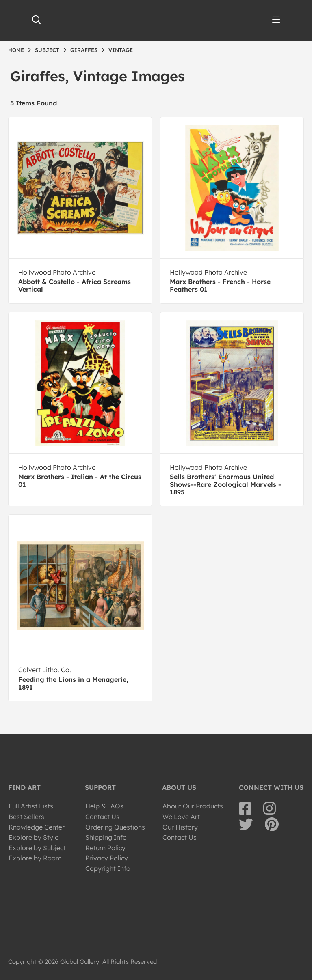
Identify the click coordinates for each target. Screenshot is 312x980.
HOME (16, 50)
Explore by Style (34, 837)
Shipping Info (106, 837)
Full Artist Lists (31, 806)
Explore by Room (35, 858)
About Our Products (193, 806)
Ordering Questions (115, 827)
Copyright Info (108, 868)
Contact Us (102, 817)
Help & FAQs (104, 806)
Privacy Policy (107, 858)
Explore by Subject (37, 848)
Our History (180, 827)
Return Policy (105, 848)
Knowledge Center (37, 827)
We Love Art (181, 817)
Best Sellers (26, 817)
